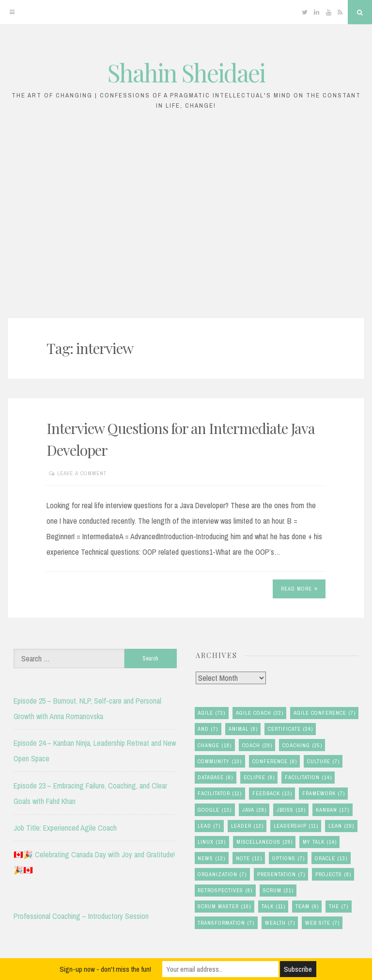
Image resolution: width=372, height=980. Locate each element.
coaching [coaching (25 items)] (302, 746)
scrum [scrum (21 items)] (278, 891)
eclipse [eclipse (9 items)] (259, 778)
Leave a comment (82, 473)
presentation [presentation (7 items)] (281, 875)
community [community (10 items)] (220, 762)
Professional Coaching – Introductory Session (81, 916)
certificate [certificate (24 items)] (290, 729)
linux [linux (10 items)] (212, 842)
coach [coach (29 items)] (257, 746)
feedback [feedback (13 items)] (272, 794)
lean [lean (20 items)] (341, 826)
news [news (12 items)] (211, 859)
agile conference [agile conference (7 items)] (325, 713)
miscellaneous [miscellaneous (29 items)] (264, 842)
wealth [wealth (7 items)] (280, 923)
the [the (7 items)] (339, 907)
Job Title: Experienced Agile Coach (65, 828)
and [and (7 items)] (208, 729)
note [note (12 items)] (249, 859)
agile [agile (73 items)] (211, 713)
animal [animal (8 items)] (243, 729)
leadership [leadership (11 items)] (296, 826)
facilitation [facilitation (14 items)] (308, 778)
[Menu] (12, 12)
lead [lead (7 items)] (209, 826)
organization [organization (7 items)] (222, 875)
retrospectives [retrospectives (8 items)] (225, 891)
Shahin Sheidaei (186, 72)
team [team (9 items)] (307, 907)
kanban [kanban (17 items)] (333, 810)
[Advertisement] (186, 219)
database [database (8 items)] (215, 778)
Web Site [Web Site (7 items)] (322, 923)
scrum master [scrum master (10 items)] (224, 907)
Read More (299, 589)
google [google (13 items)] (215, 810)
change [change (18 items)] (215, 746)
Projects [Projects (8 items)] (333, 875)
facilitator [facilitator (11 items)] (220, 794)
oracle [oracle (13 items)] (331, 859)
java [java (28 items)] (254, 810)
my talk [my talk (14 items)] (320, 842)
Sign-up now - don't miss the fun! (105, 969)
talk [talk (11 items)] (273, 907)
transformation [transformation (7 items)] (226, 923)
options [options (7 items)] (288, 859)
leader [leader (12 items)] (247, 826)
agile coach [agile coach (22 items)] (260, 713)
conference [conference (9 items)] (275, 762)
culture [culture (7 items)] (323, 762)
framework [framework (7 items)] (324, 794)
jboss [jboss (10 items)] (291, 810)
